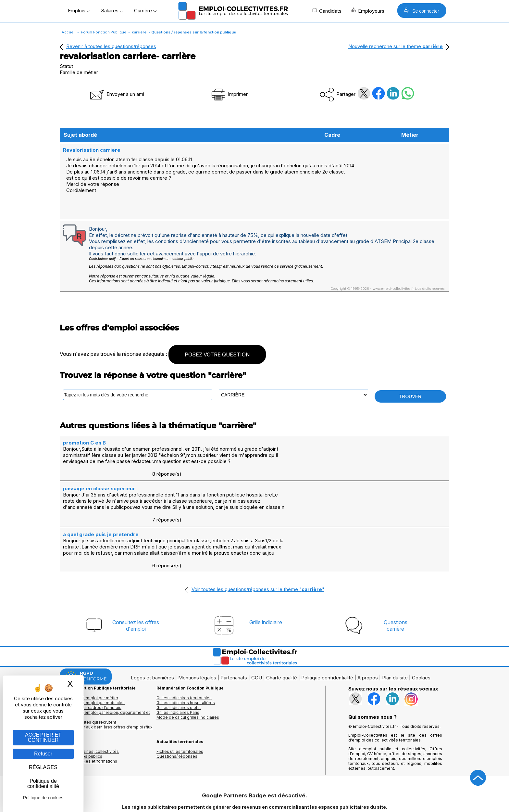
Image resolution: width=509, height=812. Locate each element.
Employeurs (368, 11)
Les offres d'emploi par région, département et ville (105, 676)
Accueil (68, 32)
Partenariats (234, 639)
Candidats (327, 11)
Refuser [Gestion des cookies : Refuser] (43, 754)
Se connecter (422, 11)
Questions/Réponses (177, 718)
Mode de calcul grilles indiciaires (188, 679)
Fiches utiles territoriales (180, 713)
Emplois (79, 11)
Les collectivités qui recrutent (88, 683)
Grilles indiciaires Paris (178, 674)
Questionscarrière (396, 587)
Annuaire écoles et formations (88, 722)
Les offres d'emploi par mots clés (92, 664)
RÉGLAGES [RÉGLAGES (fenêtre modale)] (43, 767)
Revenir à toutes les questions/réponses (111, 46)
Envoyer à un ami (117, 94)
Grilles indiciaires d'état (179, 669)
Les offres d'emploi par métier (89, 659)
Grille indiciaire (266, 584)
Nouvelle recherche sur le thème (396, 46)
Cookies (421, 639)
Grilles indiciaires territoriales (184, 659)
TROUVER (410, 396)
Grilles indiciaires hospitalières (186, 664)
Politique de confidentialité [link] (43, 784)
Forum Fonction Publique (104, 32)
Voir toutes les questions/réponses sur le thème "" (258, 551)
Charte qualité (282, 639)
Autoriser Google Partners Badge (255, 796)
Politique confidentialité (327, 639)
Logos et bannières (152, 639)
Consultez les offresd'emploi (136, 587)
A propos (368, 639)
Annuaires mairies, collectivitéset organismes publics (89, 715)
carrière (139, 32)
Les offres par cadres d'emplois (91, 669)
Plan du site (395, 639)
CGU (257, 639)
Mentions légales (197, 639)
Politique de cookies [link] (43, 798)
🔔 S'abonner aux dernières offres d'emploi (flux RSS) (106, 691)
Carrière (145, 11)
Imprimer (229, 94)
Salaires (112, 11)
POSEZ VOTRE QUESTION (217, 354)
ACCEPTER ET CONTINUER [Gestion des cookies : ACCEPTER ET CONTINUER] (43, 737)
